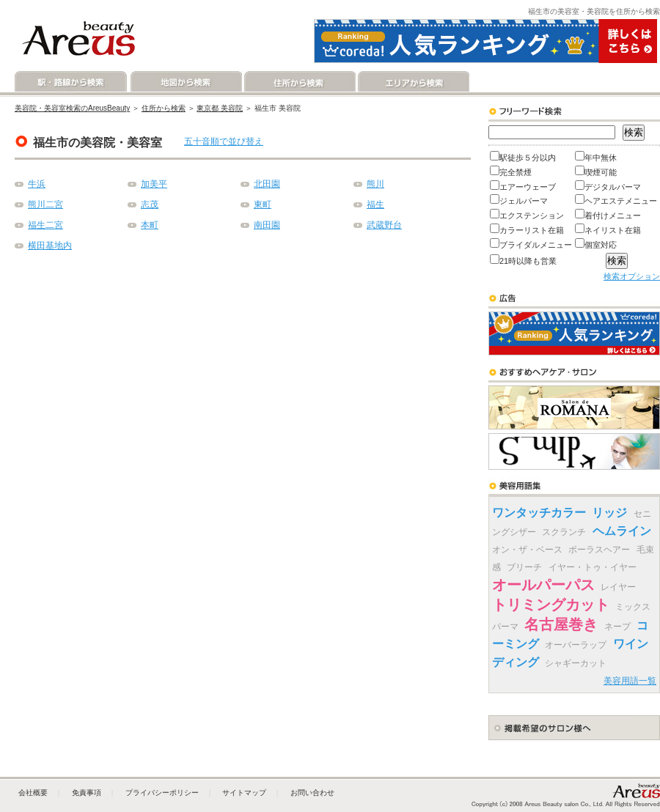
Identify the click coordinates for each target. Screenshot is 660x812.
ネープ (617, 627)
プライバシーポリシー (162, 793)
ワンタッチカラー (539, 513)
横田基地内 (50, 246)
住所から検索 (299, 82)
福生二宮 (45, 225)
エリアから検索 (412, 82)
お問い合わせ (312, 793)
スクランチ (564, 532)
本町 (150, 225)
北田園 (267, 184)
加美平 (154, 184)
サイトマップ (244, 793)
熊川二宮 (45, 204)
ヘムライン (622, 531)
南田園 (267, 225)
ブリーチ (524, 567)
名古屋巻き (561, 624)
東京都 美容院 (220, 108)
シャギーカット (576, 663)
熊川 (375, 184)
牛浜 (37, 184)
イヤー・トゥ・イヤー (593, 567)
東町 (263, 204)
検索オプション (632, 276)
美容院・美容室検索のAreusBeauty (72, 108)
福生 (375, 204)
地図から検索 (185, 82)
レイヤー (618, 587)
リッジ (609, 513)
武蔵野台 (384, 225)
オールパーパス (543, 585)
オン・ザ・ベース (527, 550)
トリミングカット (551, 605)
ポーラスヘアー (599, 550)
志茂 (150, 204)
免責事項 (87, 793)
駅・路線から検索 (71, 82)
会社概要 (33, 793)
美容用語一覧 (630, 681)
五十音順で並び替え (224, 141)
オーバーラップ (576, 645)
